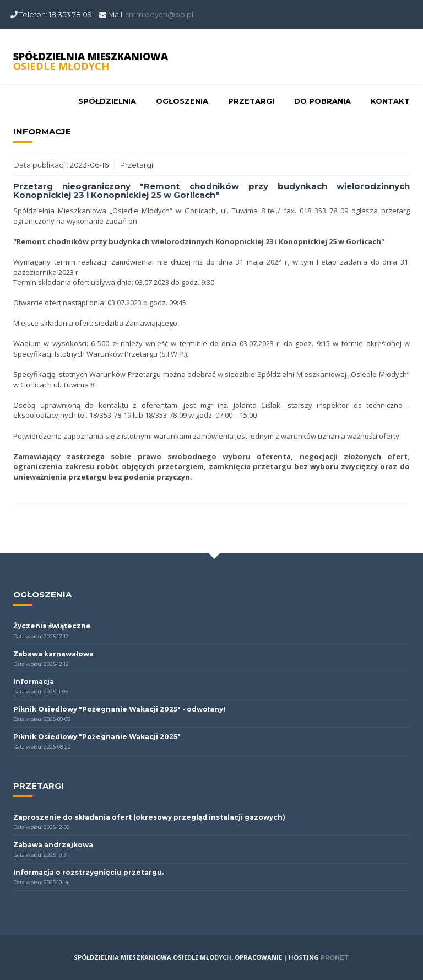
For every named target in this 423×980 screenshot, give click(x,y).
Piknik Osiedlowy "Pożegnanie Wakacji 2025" (97, 737)
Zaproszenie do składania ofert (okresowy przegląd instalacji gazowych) (149, 817)
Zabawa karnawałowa (53, 654)
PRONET (335, 957)
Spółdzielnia (107, 101)
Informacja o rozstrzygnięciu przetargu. (88, 872)
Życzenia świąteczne (52, 626)
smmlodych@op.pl (159, 14)
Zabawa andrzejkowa (53, 845)
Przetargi (251, 101)
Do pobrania (322, 101)
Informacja (34, 682)
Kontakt (390, 101)
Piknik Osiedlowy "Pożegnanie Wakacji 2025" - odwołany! (119, 709)
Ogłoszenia (182, 101)
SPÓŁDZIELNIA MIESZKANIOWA (91, 61)
